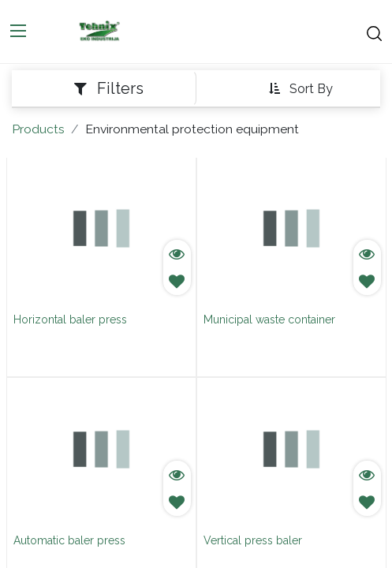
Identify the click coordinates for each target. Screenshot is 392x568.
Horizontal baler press (70, 319)
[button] (301, 89)
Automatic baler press (69, 540)
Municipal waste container (269, 319)
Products (38, 129)
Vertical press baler (253, 540)
